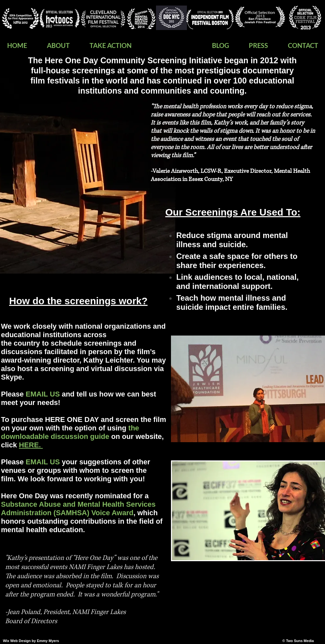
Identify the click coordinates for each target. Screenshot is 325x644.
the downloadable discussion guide (70, 432)
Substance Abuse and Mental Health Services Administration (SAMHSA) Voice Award (78, 509)
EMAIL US (43, 462)
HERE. (31, 445)
